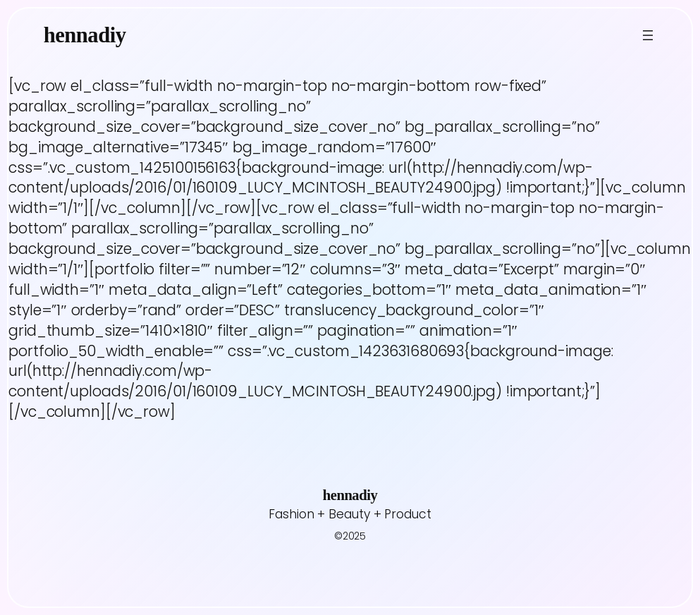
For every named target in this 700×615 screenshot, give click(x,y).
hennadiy (85, 35)
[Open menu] (648, 35)
